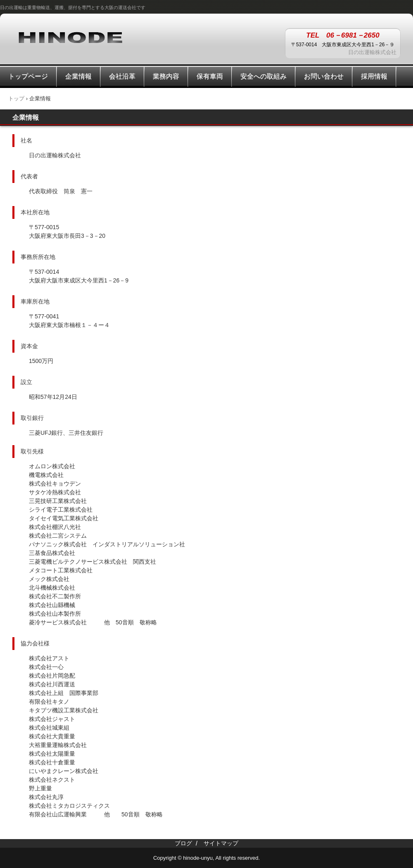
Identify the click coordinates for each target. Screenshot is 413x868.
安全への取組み (263, 76)
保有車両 (210, 76)
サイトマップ (221, 843)
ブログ (183, 843)
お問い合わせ (324, 76)
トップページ (28, 76)
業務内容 (166, 76)
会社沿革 (122, 76)
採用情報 (374, 76)
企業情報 (78, 76)
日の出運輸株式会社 (70, 37)
